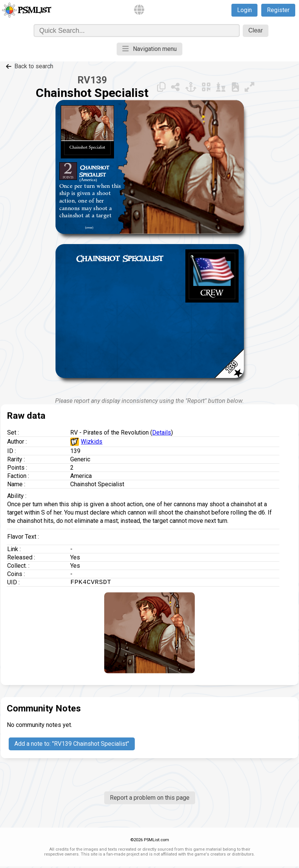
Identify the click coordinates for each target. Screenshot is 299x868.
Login (244, 10)
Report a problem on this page (150, 799)
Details (162, 432)
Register (278, 10)
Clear (256, 30)
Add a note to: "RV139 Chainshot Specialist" (72, 745)
